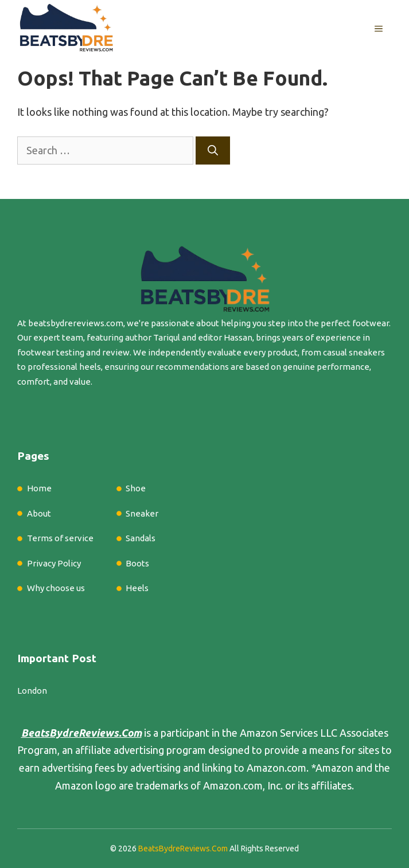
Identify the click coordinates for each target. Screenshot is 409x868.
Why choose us (56, 588)
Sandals (141, 538)
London (32, 691)
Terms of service (60, 538)
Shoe (136, 488)
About (39, 513)
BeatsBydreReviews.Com (183, 849)
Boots (137, 563)
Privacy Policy (54, 563)
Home (39, 488)
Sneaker (142, 513)
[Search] (213, 150)
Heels (137, 588)
